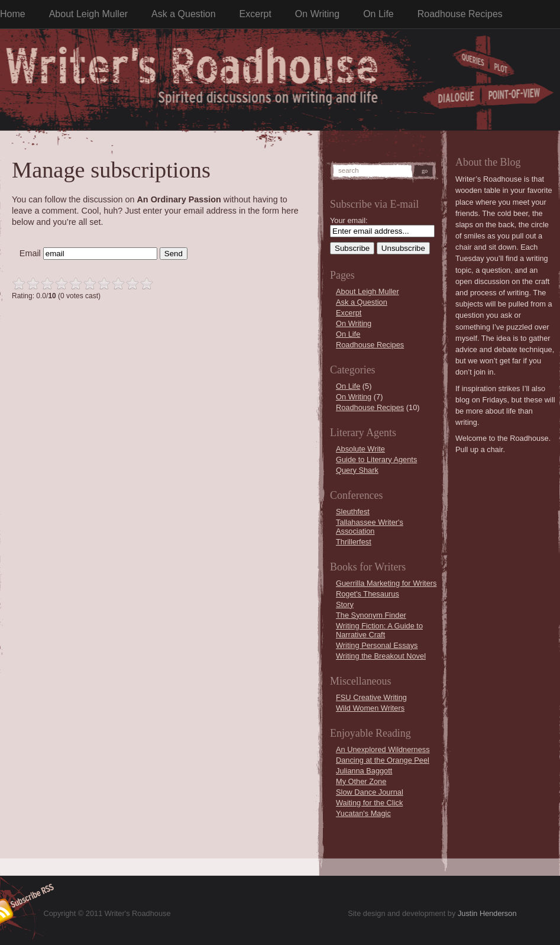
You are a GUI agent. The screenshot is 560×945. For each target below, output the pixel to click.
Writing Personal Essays (377, 645)
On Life (378, 14)
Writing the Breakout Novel (381, 656)
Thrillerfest (354, 542)
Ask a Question (184, 14)
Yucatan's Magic (363, 813)
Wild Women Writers (370, 708)
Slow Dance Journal (370, 792)
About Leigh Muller (88, 14)
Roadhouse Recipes (460, 14)
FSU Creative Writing (371, 697)
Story (345, 604)
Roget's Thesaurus (368, 594)
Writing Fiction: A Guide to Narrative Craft (379, 630)
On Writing (317, 14)
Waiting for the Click (369, 803)
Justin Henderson (487, 913)
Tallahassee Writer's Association (370, 527)
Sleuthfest (353, 512)
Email (30, 253)
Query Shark (357, 470)
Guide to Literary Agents (376, 459)
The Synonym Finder (371, 615)
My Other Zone (361, 781)
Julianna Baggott (364, 771)
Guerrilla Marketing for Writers (386, 583)
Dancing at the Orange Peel (383, 760)
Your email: (349, 220)
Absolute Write (360, 449)
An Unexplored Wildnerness (383, 749)
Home (13, 14)
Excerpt (255, 14)
